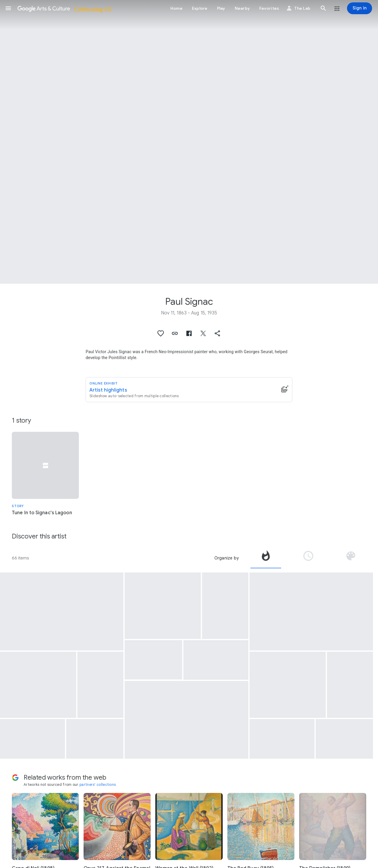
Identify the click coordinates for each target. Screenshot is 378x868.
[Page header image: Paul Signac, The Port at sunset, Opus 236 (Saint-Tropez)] (189, 142)
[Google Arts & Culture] (64, 8)
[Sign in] (360, 8)
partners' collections (98, 785)
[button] (8, 8)
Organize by (227, 558)
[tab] (266, 558)
